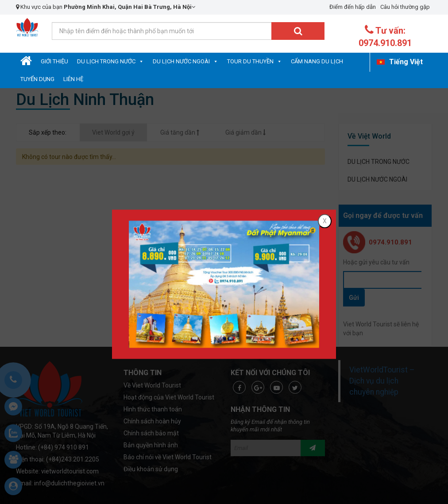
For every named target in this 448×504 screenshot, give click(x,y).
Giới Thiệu (54, 61)
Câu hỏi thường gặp (405, 7)
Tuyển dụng (37, 79)
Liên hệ (73, 79)
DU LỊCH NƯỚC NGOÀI (181, 61)
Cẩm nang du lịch (317, 61)
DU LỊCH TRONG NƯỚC (106, 61)
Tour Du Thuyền (250, 61)
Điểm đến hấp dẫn (353, 7)
